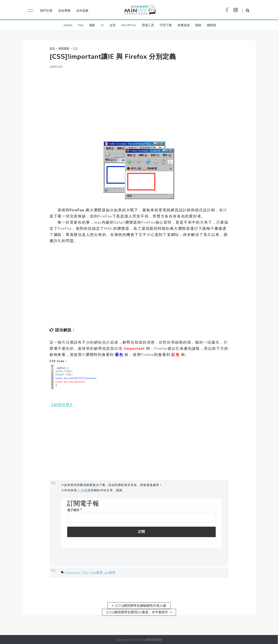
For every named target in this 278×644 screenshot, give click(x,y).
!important (72, 572)
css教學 (110, 572)
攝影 (92, 25)
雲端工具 (148, 25)
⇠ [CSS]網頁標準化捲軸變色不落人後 (139, 605)
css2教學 (96, 572)
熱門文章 (46, 11)
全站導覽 (64, 11)
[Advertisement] (139, 101)
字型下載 (166, 25)
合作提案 (82, 11)
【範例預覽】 (62, 404)
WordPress (129, 25)
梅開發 (212, 25)
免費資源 (184, 25)
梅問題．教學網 (140, 11)
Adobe (68, 25)
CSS (85, 572)
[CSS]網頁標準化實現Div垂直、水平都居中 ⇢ (139, 611)
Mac (81, 25)
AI (102, 25)
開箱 (198, 25)
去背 (112, 25)
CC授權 (82, 489)
